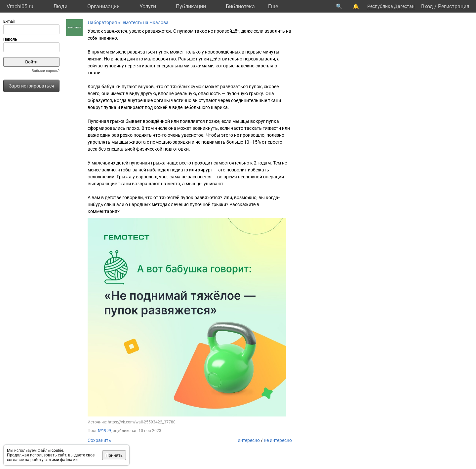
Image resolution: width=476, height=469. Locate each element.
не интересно (278, 440)
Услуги (148, 6)
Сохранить (99, 440)
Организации (103, 6)
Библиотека (240, 6)
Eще (273, 6)
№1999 (104, 431)
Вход (427, 6)
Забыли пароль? (46, 71)
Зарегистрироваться (32, 86)
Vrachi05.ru (20, 6)
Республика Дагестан (391, 6)
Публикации (191, 6)
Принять (114, 455)
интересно (249, 440)
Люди (60, 6)
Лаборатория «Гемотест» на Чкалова (128, 22)
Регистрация (454, 6)
